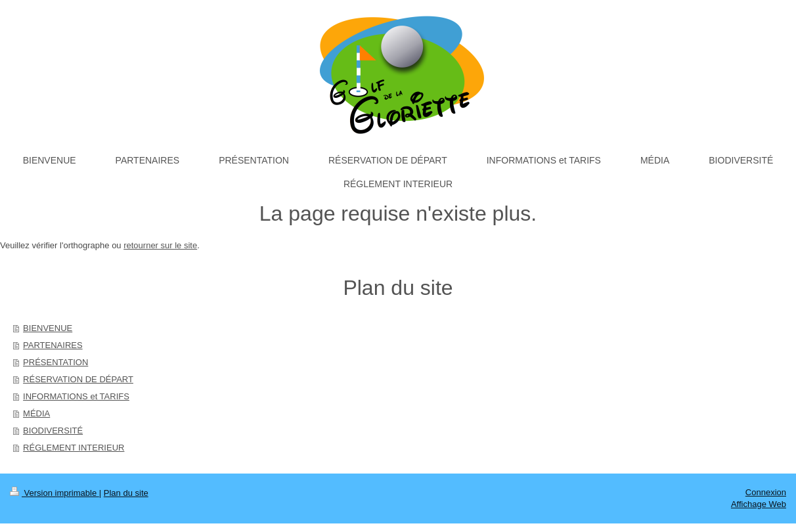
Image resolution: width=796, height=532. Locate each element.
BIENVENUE (48, 328)
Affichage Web (759, 504)
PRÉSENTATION (55, 362)
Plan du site (126, 493)
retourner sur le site (160, 245)
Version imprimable (55, 493)
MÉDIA (36, 413)
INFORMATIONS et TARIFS (76, 396)
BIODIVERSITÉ (53, 431)
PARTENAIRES (53, 345)
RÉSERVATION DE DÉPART (78, 379)
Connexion (766, 492)
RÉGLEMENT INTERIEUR (74, 448)
